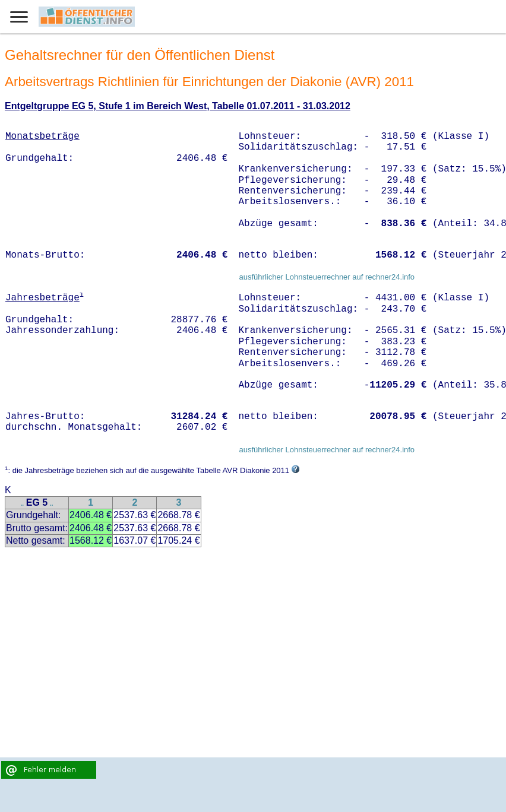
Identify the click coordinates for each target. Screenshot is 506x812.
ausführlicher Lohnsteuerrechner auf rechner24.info (327, 277)
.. (22, 504)
